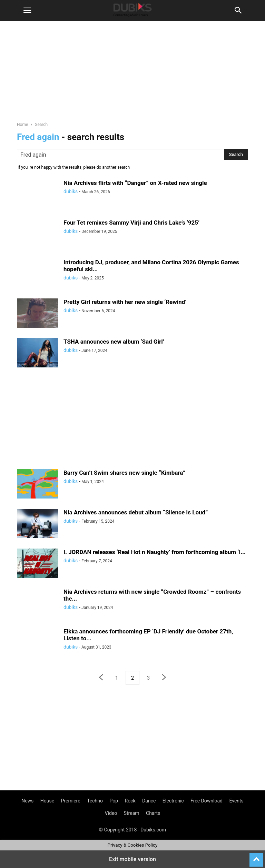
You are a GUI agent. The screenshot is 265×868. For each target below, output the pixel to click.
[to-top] (256, 857)
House (47, 801)
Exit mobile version (132, 859)
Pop (114, 801)
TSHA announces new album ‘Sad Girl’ (114, 342)
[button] (27, 10)
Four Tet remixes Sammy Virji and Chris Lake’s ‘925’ (131, 223)
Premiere (71, 801)
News (27, 801)
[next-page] (164, 678)
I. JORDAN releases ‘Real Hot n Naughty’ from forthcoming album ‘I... (155, 552)
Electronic (173, 801)
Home (22, 125)
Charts (153, 813)
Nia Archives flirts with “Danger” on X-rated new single (135, 183)
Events (236, 801)
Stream (132, 813)
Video (111, 813)
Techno (95, 801)
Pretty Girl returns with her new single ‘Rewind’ (125, 302)
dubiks (71, 191)
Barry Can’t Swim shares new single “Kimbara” (124, 473)
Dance (149, 801)
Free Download (207, 801)
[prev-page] (101, 678)
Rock (130, 801)
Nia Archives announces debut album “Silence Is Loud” (136, 512)
